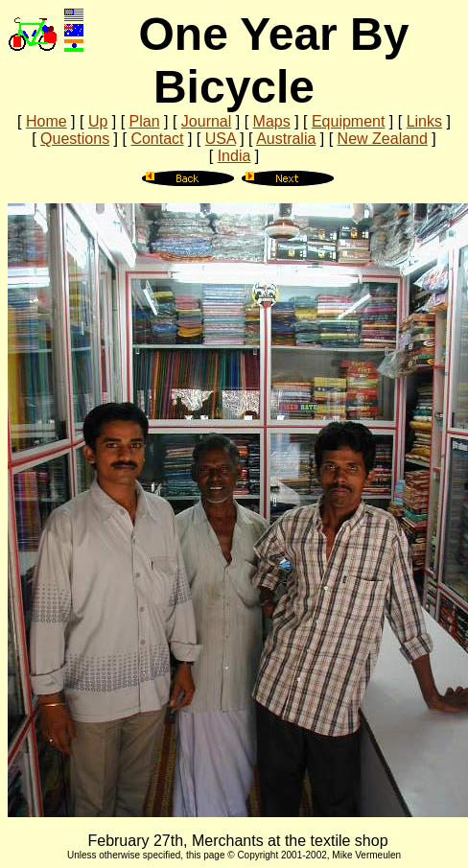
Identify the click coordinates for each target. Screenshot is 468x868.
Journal (206, 121)
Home (47, 121)
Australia (286, 139)
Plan (145, 121)
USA (221, 139)
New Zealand (383, 139)
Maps (272, 121)
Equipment (349, 121)
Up (98, 121)
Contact (157, 139)
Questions (75, 139)
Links (424, 121)
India (234, 156)
